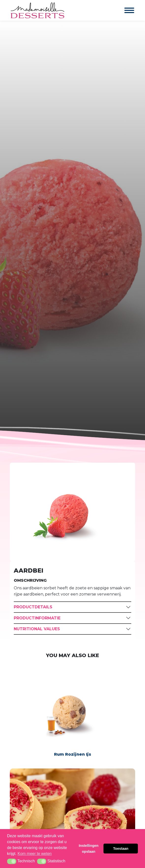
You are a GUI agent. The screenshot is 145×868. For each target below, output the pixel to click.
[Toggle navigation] (124, 10)
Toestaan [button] (121, 849)
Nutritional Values (37, 629)
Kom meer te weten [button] (35, 854)
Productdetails (33, 607)
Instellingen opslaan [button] (89, 849)
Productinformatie (37, 618)
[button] (12, 861)
